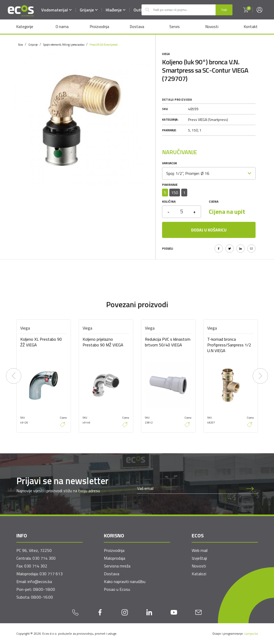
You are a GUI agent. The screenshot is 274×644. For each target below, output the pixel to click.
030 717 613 (51, 574)
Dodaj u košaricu (209, 230)
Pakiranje (170, 185)
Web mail (200, 550)
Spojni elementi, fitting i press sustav (64, 45)
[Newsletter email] (190, 488)
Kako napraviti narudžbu (125, 581)
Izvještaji (199, 558)
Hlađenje (116, 10)
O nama (62, 27)
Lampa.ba (251, 633)
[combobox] (209, 173)
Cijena (214, 201)
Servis (174, 27)
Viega (166, 54)
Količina (169, 201)
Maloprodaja (115, 558)
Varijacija (169, 163)
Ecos (21, 45)
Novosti (212, 27)
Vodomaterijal (57, 10)
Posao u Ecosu (117, 589)
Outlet (140, 10)
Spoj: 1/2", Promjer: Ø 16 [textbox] (188, 173)
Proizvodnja (99, 27)
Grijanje (89, 10)
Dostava (137, 27)
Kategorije (25, 27)
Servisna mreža (117, 566)
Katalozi (199, 574)
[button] (246, 10)
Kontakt (251, 27)
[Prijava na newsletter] (250, 488)
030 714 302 (36, 566)
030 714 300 (44, 558)
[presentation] (14, 376)
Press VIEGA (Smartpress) (103, 45)
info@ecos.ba (40, 581)
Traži (224, 10)
